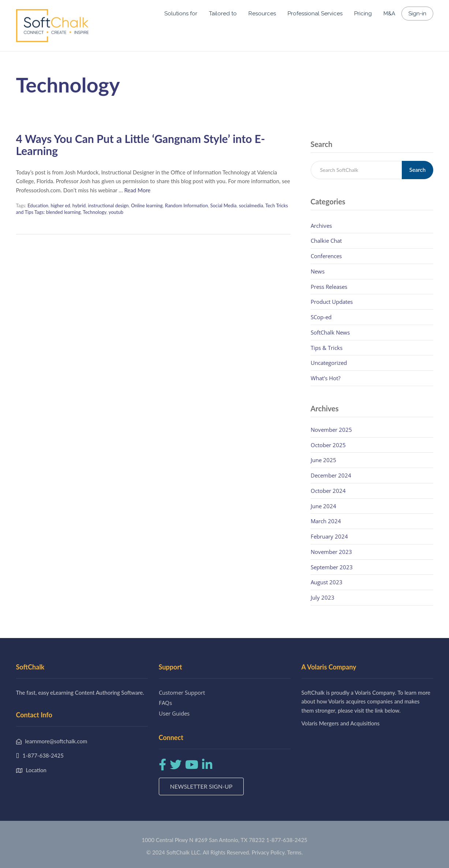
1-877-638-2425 (287, 840)
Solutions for (181, 14)
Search (418, 170)
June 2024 (323, 506)
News (318, 271)
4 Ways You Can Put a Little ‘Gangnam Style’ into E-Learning (141, 145)
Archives (321, 226)
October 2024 (328, 491)
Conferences (326, 256)
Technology (94, 212)
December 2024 (331, 475)
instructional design (108, 205)
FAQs (165, 703)
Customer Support (182, 692)
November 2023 (331, 552)
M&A (389, 14)
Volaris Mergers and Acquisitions (341, 723)
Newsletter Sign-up (201, 786)
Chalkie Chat (326, 241)
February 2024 (329, 536)
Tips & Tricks (327, 348)
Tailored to (223, 14)
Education (38, 205)
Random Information (186, 205)
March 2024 (326, 521)
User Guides (174, 713)
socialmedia (251, 205)
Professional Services (315, 14)
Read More (137, 190)
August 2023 (327, 582)
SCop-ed (321, 317)
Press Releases (329, 287)
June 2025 (323, 460)
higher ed (60, 205)
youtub (116, 212)
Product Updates (332, 302)
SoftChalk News (330, 332)
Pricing (363, 14)
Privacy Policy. (269, 852)
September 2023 (332, 567)
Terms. (295, 852)
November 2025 (331, 430)
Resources (262, 14)
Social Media (223, 205)
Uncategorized (329, 363)
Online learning (147, 205)
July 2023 (323, 597)
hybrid (79, 205)
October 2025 (328, 445)
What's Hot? (325, 378)
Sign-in (417, 14)
